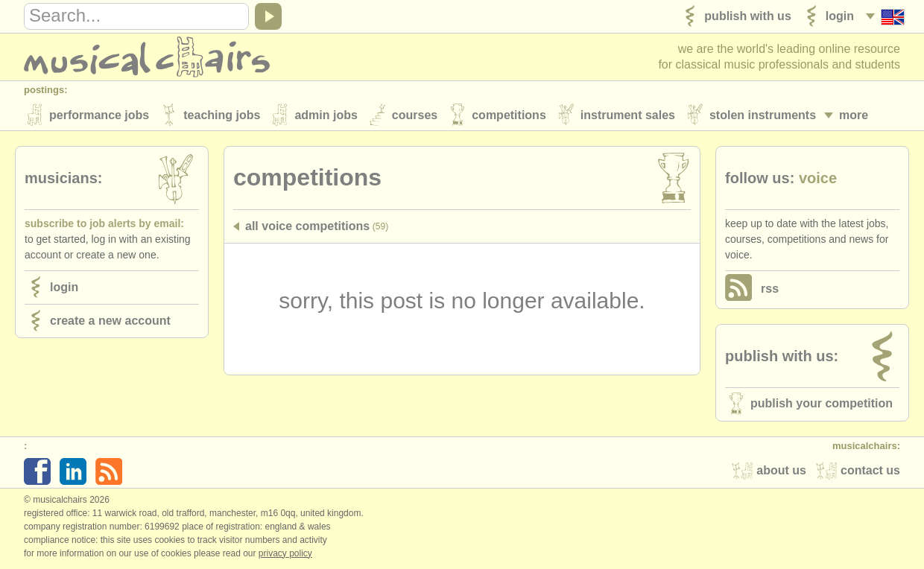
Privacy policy (285, 553)
